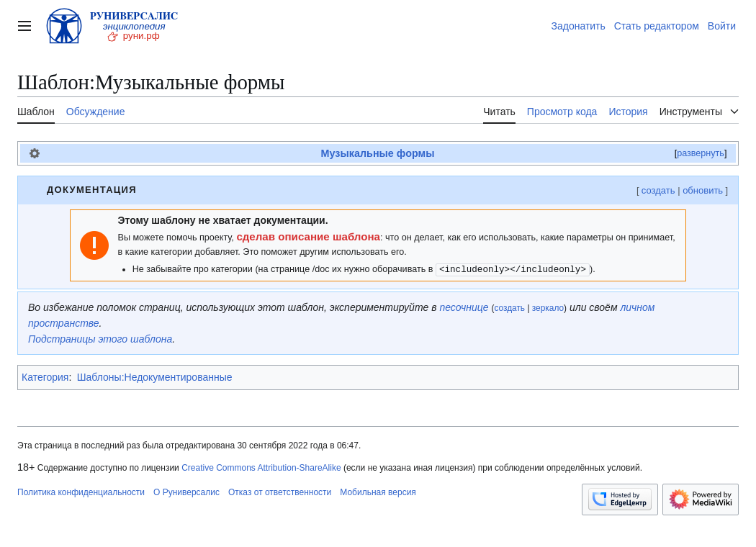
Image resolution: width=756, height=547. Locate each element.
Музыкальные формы (378, 153)
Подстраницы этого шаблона (100, 339)
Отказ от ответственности (280, 492)
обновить (703, 190)
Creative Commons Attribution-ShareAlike (261, 468)
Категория (45, 377)
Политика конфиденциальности (81, 492)
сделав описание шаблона (308, 236)
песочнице (464, 307)
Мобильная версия (378, 492)
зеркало (548, 308)
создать (658, 190)
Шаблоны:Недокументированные (155, 377)
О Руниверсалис (186, 492)
